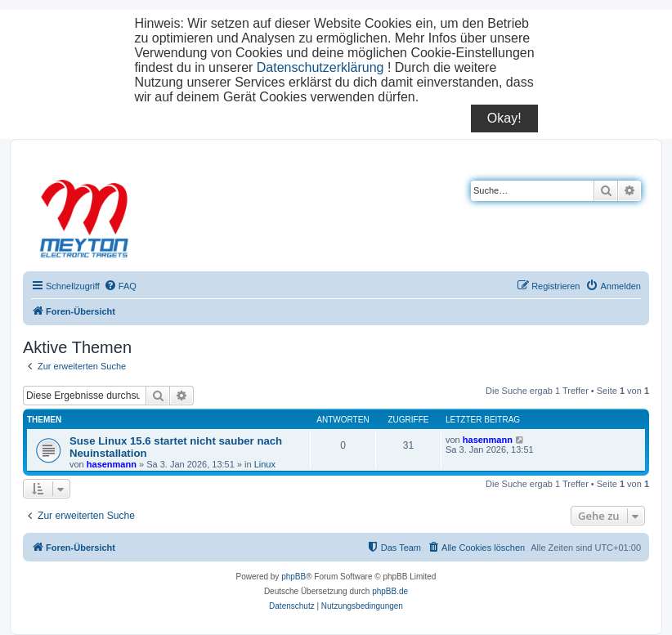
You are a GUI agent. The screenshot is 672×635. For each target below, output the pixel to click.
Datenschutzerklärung (320, 67)
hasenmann (112, 464)
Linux (265, 464)
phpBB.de (390, 591)
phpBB (293, 577)
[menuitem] (120, 286)
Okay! (504, 118)
